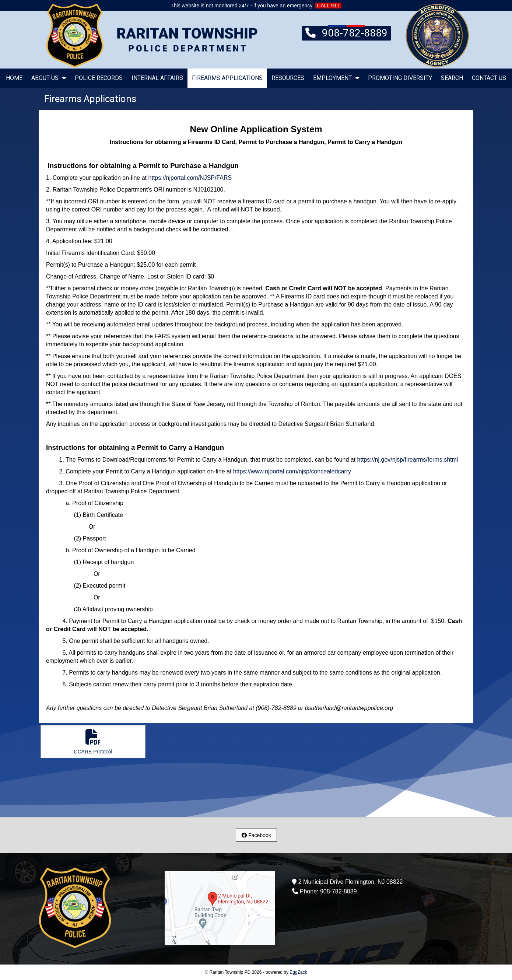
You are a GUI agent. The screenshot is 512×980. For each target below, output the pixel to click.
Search (452, 78)
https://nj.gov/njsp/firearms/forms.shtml (408, 460)
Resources (288, 78)
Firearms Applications (227, 78)
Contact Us (489, 78)
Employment (336, 78)
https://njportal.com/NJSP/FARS (190, 178)
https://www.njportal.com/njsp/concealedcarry (292, 471)
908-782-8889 (346, 32)
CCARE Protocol (93, 742)
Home (14, 78)
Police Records (99, 78)
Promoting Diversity (400, 78)
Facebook (256, 835)
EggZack (298, 972)
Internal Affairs (157, 78)
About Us (49, 78)
